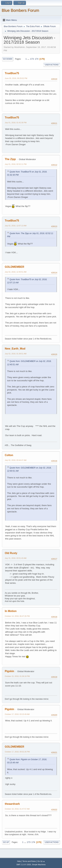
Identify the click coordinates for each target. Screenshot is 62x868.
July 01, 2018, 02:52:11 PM (16, 164)
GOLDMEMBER (14, 267)
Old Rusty (11, 553)
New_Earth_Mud (15, 349)
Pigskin (10, 671)
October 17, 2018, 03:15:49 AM (17, 714)
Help (19, 861)
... (29, 59)
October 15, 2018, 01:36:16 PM (17, 676)
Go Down (8, 59)
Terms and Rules (29, 861)
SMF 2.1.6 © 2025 (24, 865)
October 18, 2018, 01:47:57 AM (17, 809)
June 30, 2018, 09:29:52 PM (16, 78)
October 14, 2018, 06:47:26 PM (17, 616)
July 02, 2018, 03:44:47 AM (16, 460)
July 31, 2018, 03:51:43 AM (16, 558)
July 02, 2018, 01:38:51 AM (16, 354)
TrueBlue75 (12, 73)
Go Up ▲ (41, 861)
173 (32, 59)
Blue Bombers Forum (20, 10)
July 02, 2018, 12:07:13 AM (16, 226)
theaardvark (12, 804)
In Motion (11, 611)
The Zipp (10, 159)
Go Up (6, 842)
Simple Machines (39, 865)
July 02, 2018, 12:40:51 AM (16, 272)
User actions (52, 65)
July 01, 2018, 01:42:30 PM (16, 123)
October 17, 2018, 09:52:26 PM (17, 752)
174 (37, 59)
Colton (9, 455)
